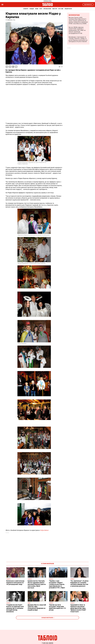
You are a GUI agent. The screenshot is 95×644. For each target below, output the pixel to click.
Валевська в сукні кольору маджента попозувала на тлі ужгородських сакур (15, 583)
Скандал (32, 9)
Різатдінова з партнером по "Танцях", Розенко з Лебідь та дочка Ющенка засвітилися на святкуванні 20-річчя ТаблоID (78, 39)
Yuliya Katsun (44, 530)
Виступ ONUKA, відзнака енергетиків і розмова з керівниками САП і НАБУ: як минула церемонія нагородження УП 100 (77, 30)
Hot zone (61, 9)
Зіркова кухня (47, 9)
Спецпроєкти (68, 9)
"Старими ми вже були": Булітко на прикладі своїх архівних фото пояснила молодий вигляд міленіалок (15, 608)
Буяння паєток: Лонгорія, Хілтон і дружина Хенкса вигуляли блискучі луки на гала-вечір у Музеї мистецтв (37, 584)
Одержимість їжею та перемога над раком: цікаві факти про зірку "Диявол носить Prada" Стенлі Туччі (78, 608)
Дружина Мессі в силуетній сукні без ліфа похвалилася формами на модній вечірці (37, 607)
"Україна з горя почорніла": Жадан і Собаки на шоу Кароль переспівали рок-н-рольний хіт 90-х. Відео (57, 584)
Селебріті (26, 9)
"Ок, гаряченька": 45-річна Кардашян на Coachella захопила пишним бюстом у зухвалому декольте (79, 583)
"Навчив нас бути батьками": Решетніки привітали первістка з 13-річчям (58, 607)
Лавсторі (55, 9)
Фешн (37, 9)
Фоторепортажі (74, 15)
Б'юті (41, 9)
